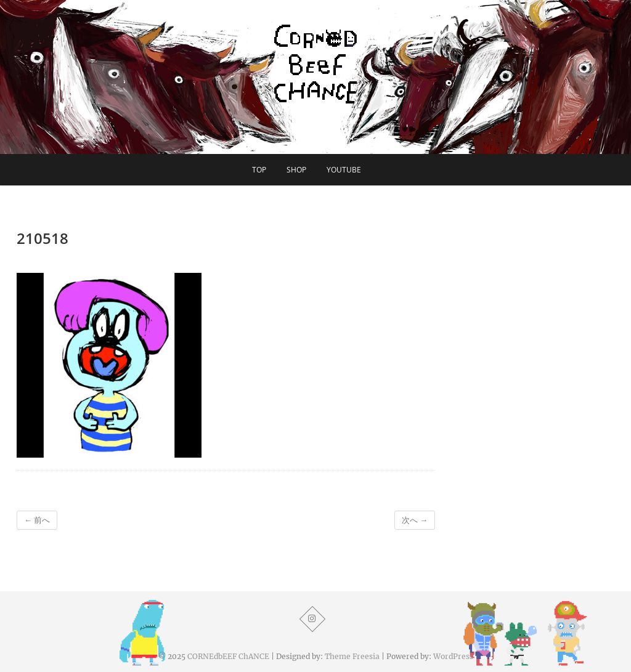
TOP (259, 170)
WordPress (453, 656)
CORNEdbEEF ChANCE (228, 656)
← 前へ (37, 520)
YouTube (344, 170)
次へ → (415, 520)
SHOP (296, 170)
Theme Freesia (352, 656)
